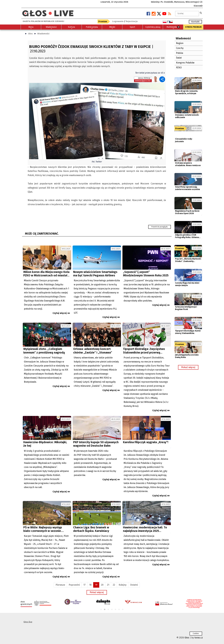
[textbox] (187, 14)
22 (114, 585)
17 (84, 585)
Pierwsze (60, 585)
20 (102, 585)
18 (90, 585)
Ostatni (134, 585)
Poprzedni (74, 585)
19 (96, 585)
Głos (30, 34)
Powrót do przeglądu (160, 227)
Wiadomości (43, 34)
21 (108, 585)
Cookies (196, 633)
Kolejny (123, 585)
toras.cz (199, 638)
